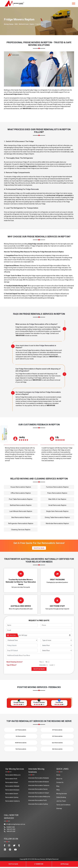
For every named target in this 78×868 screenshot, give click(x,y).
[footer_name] (22, 625)
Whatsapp (65, 865)
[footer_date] (44, 635)
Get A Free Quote (39, 548)
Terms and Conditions (63, 806)
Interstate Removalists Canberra (39, 786)
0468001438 (9, 828)
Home (58, 776)
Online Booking (61, 798)
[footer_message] (39, 657)
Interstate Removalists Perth (38, 801)
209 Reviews (4, 431)
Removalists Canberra (12, 802)
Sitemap (59, 809)
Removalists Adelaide (12, 787)
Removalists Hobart (12, 783)
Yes (41, 662)
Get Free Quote (13, 865)
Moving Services (62, 795)
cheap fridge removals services (38, 244)
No (47, 662)
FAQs (58, 791)
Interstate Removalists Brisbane (39, 783)
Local (51, 665)
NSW (16, 24)
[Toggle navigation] (74, 4)
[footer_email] (39, 630)
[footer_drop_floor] (56, 650)
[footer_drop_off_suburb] (22, 650)
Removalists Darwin (12, 795)
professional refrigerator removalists (59, 195)
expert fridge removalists (28, 166)
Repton (32, 24)
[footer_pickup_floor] (56, 645)
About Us (59, 780)
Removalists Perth (11, 780)
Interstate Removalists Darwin (38, 790)
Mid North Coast (24, 24)
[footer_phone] (56, 625)
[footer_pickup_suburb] (22, 645)
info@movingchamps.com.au (15, 825)
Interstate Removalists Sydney (38, 805)
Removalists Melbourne (13, 776)
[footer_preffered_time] (22, 640)
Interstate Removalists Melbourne (39, 798)
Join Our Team (61, 802)
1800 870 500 (27, 109)
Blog (58, 787)
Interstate (43, 665)
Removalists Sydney (12, 798)
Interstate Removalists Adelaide (39, 779)
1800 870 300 (10, 830)
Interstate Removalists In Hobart (39, 794)
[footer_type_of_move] (56, 640)
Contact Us (60, 783)
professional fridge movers (13, 94)
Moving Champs (9, 24)
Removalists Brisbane (12, 791)
